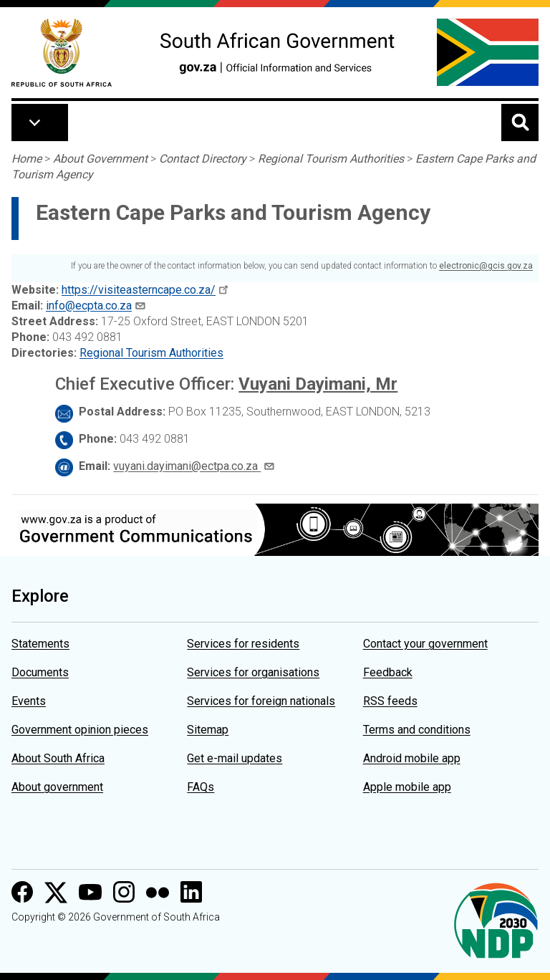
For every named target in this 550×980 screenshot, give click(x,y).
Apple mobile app (407, 787)
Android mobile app (412, 758)
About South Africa (58, 758)
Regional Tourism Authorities (331, 159)
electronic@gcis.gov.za (486, 266)
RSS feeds (390, 701)
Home (26, 159)
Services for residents (243, 644)
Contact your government (425, 644)
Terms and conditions (417, 730)
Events (29, 701)
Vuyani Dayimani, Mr (318, 384)
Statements (40, 644)
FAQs (201, 787)
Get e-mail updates (235, 758)
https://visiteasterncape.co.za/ (139, 290)
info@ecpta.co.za (89, 306)
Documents (40, 672)
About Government (100, 159)
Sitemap (208, 730)
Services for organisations (253, 672)
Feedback (388, 672)
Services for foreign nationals (261, 701)
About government (57, 787)
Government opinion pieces (80, 730)
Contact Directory (203, 159)
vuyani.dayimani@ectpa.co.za (187, 466)
